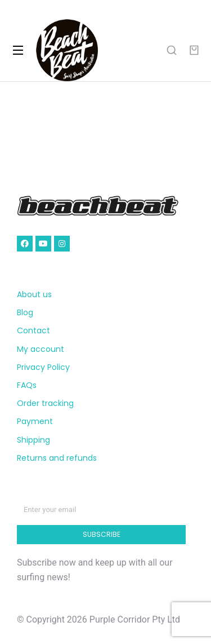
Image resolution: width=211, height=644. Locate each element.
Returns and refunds (57, 458)
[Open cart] (194, 50)
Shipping (33, 440)
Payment (35, 421)
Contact (33, 330)
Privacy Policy (43, 367)
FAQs (27, 385)
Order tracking (45, 403)
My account (41, 349)
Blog (25, 312)
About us (34, 294)
